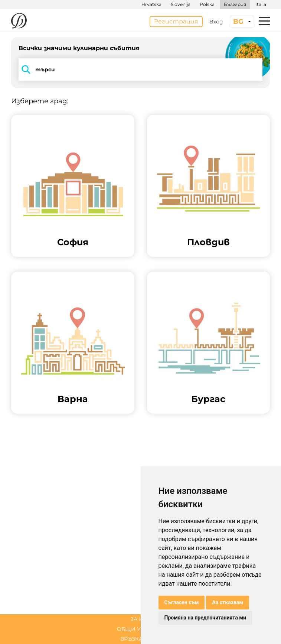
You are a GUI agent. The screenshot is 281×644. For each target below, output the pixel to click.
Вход (216, 22)
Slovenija (181, 4)
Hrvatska (151, 4)
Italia (261, 4)
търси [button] (37, 69)
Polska (207, 4)
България (235, 4)
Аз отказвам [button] (228, 602)
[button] (73, 186)
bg (238, 22)
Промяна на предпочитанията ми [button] (205, 618)
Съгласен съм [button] (182, 602)
